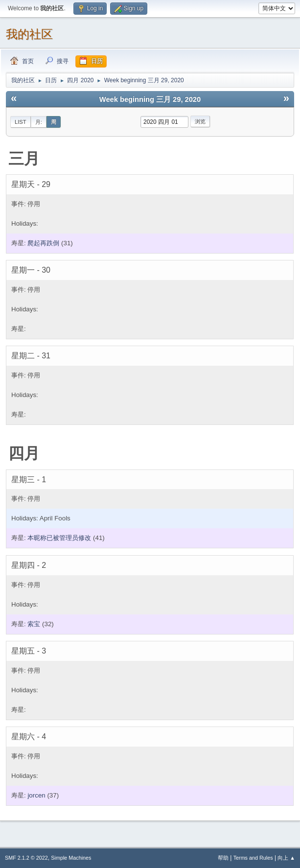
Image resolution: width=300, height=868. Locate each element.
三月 (24, 159)
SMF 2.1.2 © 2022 (26, 858)
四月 (24, 453)
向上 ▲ (286, 858)
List (21, 122)
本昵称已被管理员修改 (59, 538)
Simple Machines (71, 858)
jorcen (36, 795)
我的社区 (29, 34)
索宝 (34, 624)
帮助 (223, 858)
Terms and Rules (253, 858)
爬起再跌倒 (43, 243)
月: (39, 122)
